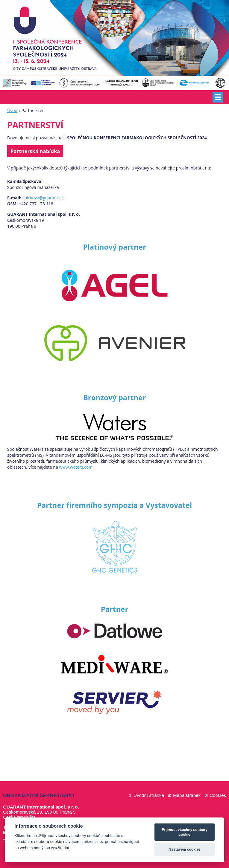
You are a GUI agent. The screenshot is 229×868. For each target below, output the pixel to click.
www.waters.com (76, 467)
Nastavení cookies (185, 849)
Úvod (12, 110)
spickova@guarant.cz (43, 198)
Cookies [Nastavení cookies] (218, 795)
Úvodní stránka (149, 795)
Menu (218, 97)
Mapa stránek (187, 795)
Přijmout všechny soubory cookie (185, 832)
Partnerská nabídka (35, 151)
